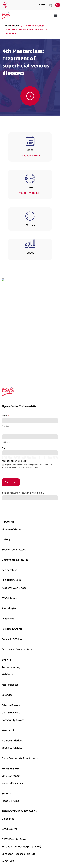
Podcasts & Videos (12, 597)
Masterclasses (10, 643)
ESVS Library (9, 556)
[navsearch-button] (57, 4)
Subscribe (11, 440)
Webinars (7, 633)
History (6, 498)
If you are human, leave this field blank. (23, 451)
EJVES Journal (10, 787)
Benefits (7, 752)
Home (8, 26)
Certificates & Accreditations (19, 608)
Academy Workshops (14, 546)
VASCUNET (8, 819)
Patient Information (14, 827)
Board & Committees (14, 508)
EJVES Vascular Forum (15, 797)
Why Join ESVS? (11, 734)
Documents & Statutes (15, 518)
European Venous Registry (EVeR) (21, 805)
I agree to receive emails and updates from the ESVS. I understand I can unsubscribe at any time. (27, 424)
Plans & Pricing (10, 759)
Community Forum (13, 678)
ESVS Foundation (12, 706)
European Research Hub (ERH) (19, 812)
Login (42, 5)
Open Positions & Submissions (20, 716)
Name (5, 374)
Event (17, 26)
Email (5, 406)
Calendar (7, 653)
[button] (56, 16)
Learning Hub (10, 567)
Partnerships (9, 528)
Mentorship (8, 688)
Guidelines (8, 777)
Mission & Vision (11, 487)
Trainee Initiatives (12, 699)
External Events (11, 663)
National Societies (12, 742)
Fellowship (8, 577)
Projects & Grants (12, 587)
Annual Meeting (11, 625)
